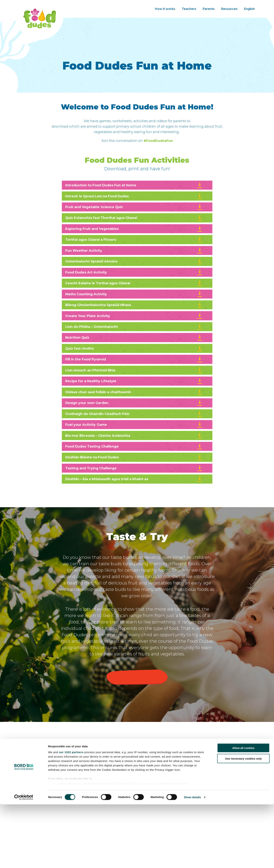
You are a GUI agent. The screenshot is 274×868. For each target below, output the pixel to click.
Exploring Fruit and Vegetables (134, 236)
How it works (165, 9)
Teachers (189, 9)
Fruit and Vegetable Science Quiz (134, 211)
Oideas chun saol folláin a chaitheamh (134, 422)
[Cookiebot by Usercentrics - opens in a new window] (24, 861)
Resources (229, 9)
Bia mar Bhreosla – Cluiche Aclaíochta (134, 472)
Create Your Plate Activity (134, 335)
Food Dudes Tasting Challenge (134, 485)
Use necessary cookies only (243, 822)
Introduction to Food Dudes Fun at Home (134, 186)
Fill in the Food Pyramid (134, 385)
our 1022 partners (71, 816)
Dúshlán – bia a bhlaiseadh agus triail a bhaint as (134, 522)
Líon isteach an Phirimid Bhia (134, 398)
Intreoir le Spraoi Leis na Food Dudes (134, 198)
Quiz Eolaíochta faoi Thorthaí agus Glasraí (134, 223)
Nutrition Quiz (134, 360)
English (249, 9)
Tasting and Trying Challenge (134, 510)
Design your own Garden (134, 435)
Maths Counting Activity (134, 310)
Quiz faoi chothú (134, 373)
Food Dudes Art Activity (134, 286)
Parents (209, 9)
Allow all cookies (243, 812)
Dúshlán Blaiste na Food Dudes (134, 497)
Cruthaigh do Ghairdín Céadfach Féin (134, 447)
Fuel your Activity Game (134, 460)
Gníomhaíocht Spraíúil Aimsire (134, 273)
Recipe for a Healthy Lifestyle (134, 410)
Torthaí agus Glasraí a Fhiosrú (134, 248)
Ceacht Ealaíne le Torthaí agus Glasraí (134, 298)
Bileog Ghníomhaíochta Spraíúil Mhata (134, 323)
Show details (192, 861)
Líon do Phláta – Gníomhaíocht (134, 348)
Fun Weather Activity (134, 261)
